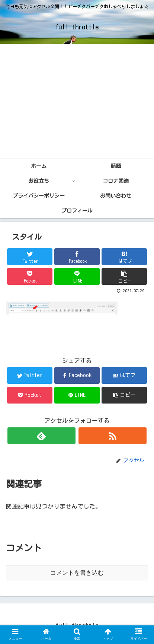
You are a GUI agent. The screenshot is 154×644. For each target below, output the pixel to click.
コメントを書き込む (77, 573)
